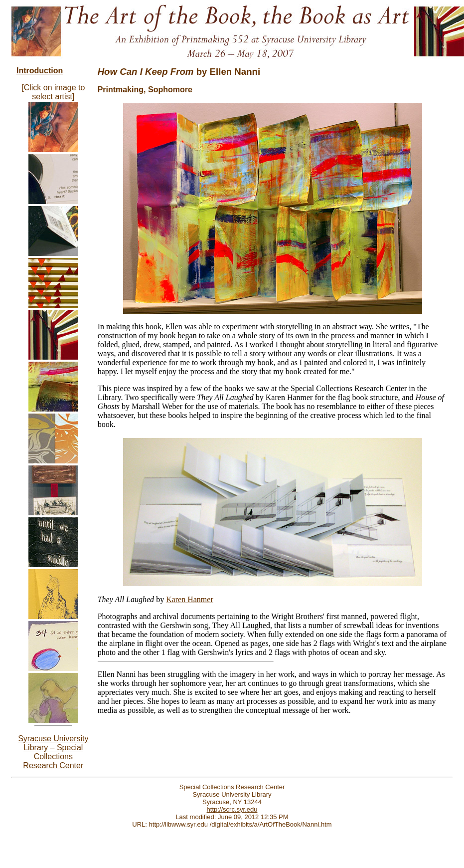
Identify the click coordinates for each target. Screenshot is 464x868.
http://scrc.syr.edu (232, 809)
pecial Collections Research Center (53, 757)
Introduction (40, 71)
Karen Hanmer (190, 599)
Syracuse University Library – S (53, 743)
